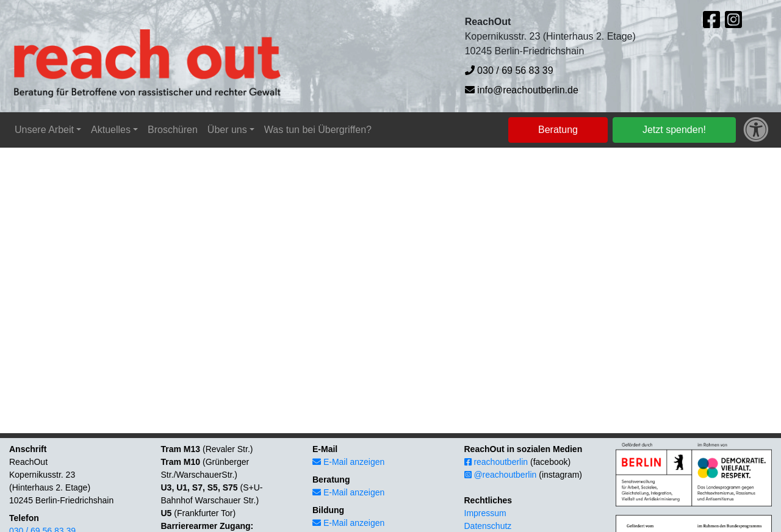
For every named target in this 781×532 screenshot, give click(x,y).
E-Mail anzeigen (348, 462)
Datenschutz (488, 526)
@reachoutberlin (501, 475)
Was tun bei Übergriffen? (318, 130)
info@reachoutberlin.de (522, 90)
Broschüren (173, 130)
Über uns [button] (227, 130)
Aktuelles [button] (111, 130)
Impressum (485, 513)
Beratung (558, 130)
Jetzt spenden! (674, 130)
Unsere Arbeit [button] (44, 130)
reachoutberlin (496, 462)
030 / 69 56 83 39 (509, 70)
